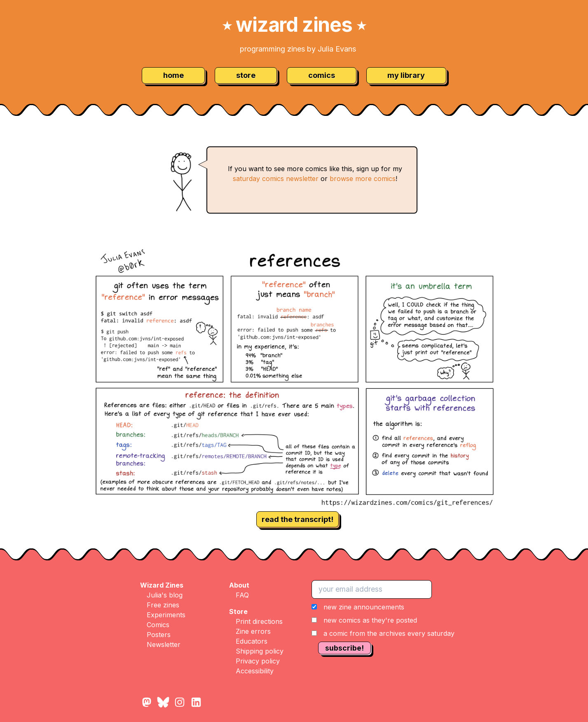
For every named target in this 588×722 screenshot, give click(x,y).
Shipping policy (260, 651)
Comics (158, 625)
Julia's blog (165, 595)
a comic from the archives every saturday (389, 633)
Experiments (166, 615)
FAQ (242, 595)
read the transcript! (298, 519)
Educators (252, 641)
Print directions (259, 621)
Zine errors (253, 631)
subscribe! (344, 648)
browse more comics (363, 179)
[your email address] (372, 589)
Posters (159, 635)
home (173, 75)
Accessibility (255, 671)
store (246, 75)
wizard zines (294, 25)
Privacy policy (258, 661)
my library (406, 75)
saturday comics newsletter (276, 179)
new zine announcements (364, 607)
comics (322, 75)
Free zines (163, 605)
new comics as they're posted (370, 620)
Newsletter (164, 644)
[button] (383, 620)
